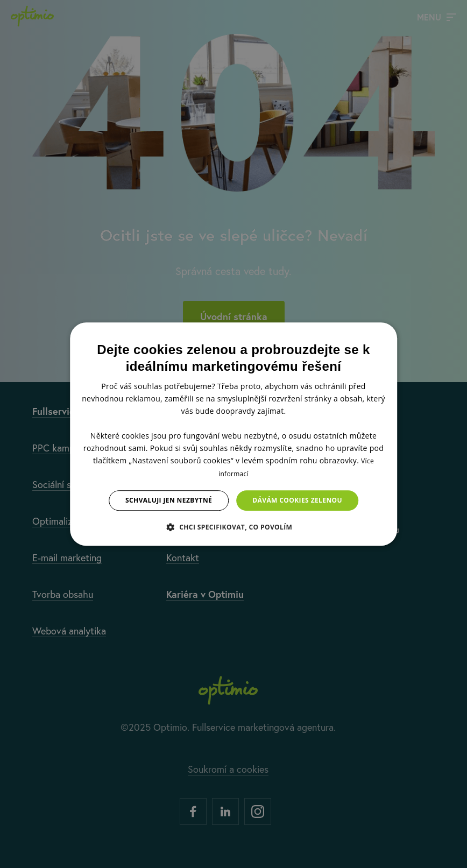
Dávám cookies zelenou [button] (297, 500)
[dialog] (233, 434)
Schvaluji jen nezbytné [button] (169, 500)
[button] (234, 527)
